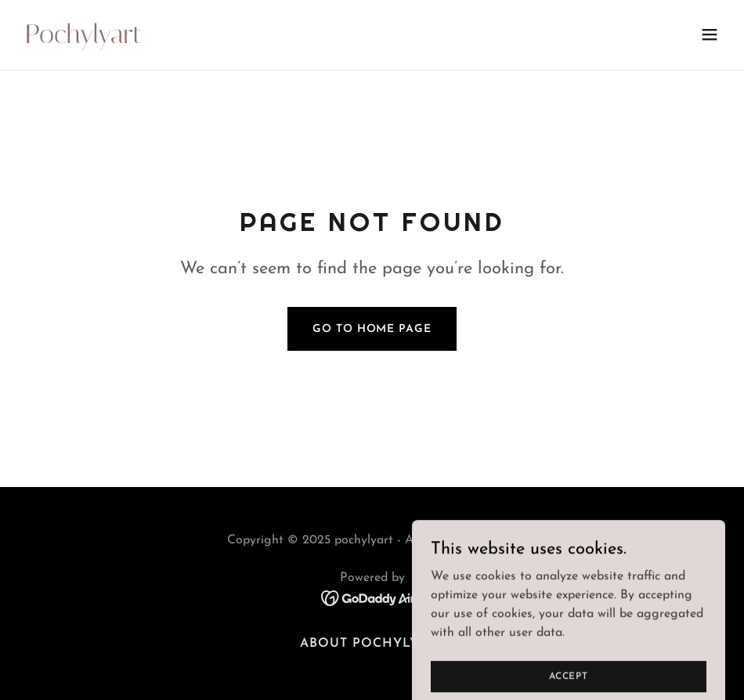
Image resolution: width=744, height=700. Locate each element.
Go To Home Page (372, 329)
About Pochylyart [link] (372, 644)
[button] (710, 34)
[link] (83, 40)
